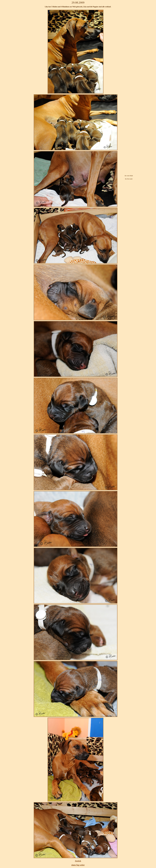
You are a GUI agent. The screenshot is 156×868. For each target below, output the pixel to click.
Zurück (78, 861)
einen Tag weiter (78, 865)
